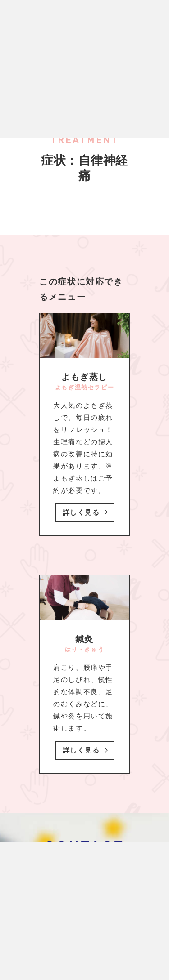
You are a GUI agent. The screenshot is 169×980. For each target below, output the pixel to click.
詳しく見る (81, 512)
